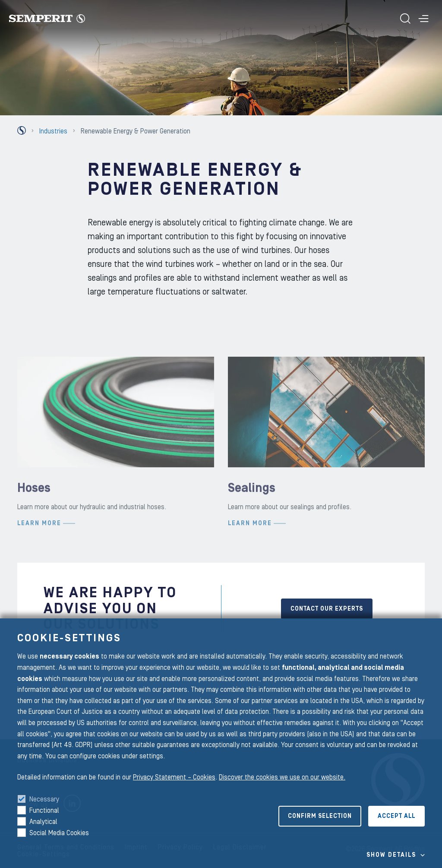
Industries (53, 131)
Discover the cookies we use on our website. (282, 777)
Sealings (252, 511)
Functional (44, 811)
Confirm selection (320, 816)
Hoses (34, 511)
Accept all (396, 816)
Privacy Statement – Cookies (174, 777)
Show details (391, 855)
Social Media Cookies (59, 833)
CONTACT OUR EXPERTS (327, 609)
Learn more (39, 546)
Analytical (43, 822)
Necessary (44, 799)
